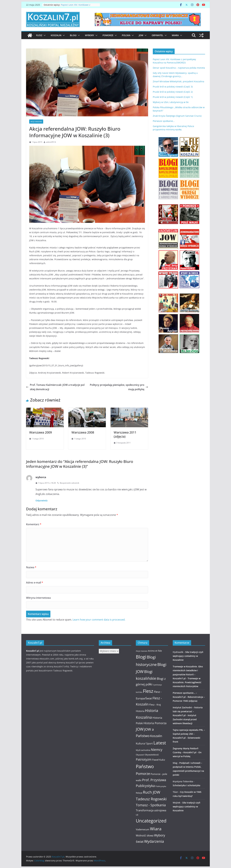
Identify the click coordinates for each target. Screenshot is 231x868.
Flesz (39, 35)
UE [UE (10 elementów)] (137, 815)
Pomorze (108, 35)
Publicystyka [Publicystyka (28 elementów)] (145, 786)
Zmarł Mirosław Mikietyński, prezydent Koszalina (178, 81)
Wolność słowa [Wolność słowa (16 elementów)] (145, 835)
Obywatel (158, 35)
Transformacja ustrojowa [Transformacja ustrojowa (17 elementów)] (151, 810)
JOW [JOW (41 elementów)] (140, 729)
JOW (141, 35)
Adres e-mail (35, 583)
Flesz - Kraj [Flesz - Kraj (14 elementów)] (155, 705)
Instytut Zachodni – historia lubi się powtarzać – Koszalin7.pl (188, 711)
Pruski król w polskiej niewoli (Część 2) (173, 92)
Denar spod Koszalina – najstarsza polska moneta (179, 68)
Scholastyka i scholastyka (186, 785)
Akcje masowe (36, 122)
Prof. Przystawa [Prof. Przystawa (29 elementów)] (154, 780)
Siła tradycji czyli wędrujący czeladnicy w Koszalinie (188, 656)
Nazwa (31, 567)
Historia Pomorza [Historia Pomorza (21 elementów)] (155, 723)
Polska (126, 35)
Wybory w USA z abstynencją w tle (171, 102)
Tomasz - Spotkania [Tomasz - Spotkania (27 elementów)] (151, 805)
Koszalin (56, 35)
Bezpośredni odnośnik (68, 483)
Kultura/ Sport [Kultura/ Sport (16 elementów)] (144, 743)
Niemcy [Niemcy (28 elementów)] (157, 750)
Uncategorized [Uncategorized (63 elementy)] (151, 821)
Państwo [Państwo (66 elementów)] (145, 766)
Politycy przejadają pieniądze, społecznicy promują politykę (119, 387)
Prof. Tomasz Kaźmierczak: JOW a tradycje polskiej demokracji (55, 387)
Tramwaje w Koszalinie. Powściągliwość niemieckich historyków (187, 682)
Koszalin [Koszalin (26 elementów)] (156, 736)
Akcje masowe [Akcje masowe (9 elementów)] (142, 651)
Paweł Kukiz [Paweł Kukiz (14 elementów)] (159, 760)
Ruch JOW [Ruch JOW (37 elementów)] (152, 792)
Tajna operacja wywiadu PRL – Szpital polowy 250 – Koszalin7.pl (189, 734)
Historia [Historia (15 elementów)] (140, 711)
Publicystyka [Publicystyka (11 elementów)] (161, 786)
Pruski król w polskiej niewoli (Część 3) (173, 87)
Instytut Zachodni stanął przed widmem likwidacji (185, 719)
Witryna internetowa (38, 598)
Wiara (175, 35)
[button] (44, 35)
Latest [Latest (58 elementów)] (160, 743)
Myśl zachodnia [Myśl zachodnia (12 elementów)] (143, 750)
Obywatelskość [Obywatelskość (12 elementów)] (152, 755)
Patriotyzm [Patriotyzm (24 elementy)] (144, 759)
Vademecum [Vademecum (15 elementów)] (143, 829)
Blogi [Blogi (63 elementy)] (141, 657)
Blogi (73, 35)
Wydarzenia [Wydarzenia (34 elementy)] (154, 841)
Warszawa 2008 (83, 432)
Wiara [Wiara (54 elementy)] (156, 829)
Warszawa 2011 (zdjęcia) (125, 434)
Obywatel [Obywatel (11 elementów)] (140, 755)
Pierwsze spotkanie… (164, 121)
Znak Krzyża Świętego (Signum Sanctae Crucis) (177, 116)
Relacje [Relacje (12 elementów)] (139, 793)
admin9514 (51, 142)
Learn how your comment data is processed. (99, 620)
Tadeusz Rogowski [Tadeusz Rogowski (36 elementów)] (151, 799)
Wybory (90, 35)
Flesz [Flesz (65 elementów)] (148, 691)
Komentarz (34, 524)
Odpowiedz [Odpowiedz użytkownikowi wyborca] (42, 500)
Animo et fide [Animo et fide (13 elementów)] (155, 651)
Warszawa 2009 (41, 432)
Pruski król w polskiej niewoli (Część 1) (173, 97)
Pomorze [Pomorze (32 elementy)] (143, 774)
